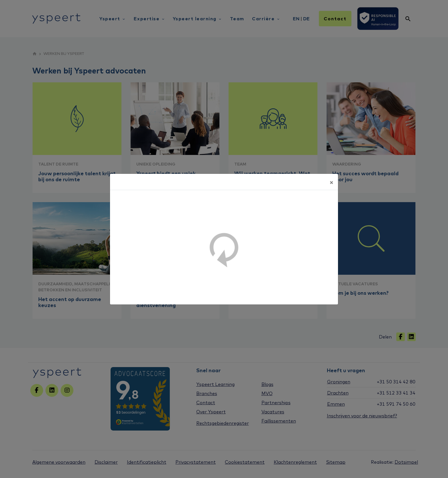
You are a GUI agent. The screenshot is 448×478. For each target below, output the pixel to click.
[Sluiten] (331, 182)
